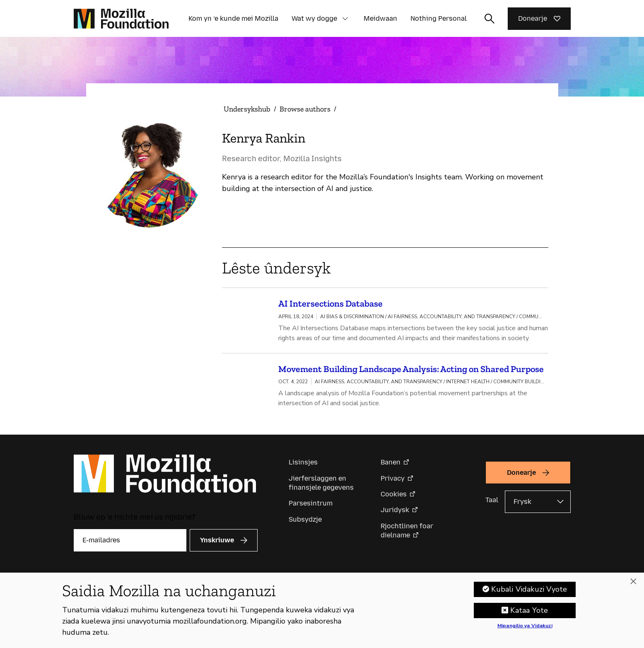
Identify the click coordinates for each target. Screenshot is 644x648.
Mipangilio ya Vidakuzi (525, 629)
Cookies (394, 497)
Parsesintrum (311, 506)
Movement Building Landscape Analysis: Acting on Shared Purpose (411, 370)
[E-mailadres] (130, 543)
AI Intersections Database (330, 303)
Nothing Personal (439, 18)
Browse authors (305, 109)
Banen (391, 465)
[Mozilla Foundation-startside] (121, 19)
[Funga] (633, 585)
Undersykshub (247, 109)
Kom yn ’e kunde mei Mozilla (233, 18)
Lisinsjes (303, 465)
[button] (345, 19)
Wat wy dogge (314, 18)
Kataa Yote (529, 614)
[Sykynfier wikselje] (490, 19)
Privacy (393, 481)
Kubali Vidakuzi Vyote (529, 592)
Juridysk (395, 513)
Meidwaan (380, 18)
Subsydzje (305, 522)
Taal (492, 503)
